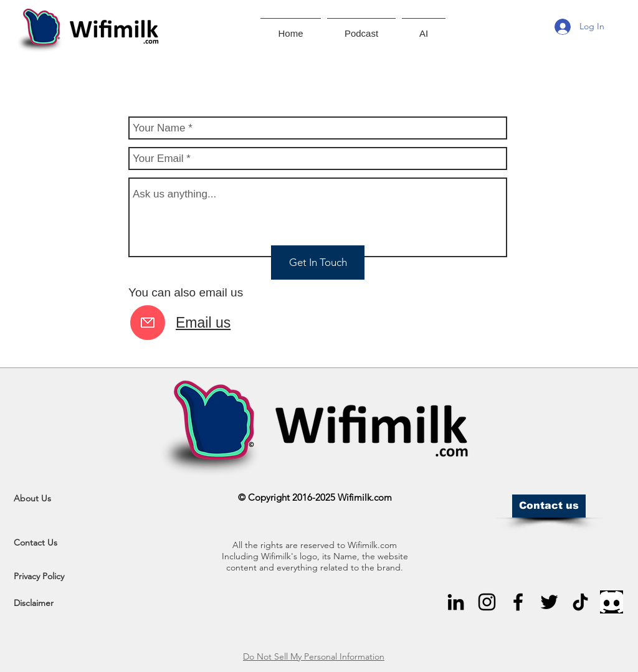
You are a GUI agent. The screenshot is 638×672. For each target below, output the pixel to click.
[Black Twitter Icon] (549, 602)
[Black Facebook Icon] (518, 602)
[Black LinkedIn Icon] (456, 602)
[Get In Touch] (318, 263)
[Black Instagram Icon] (487, 602)
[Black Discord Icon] (612, 602)
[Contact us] (549, 506)
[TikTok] (580, 602)
